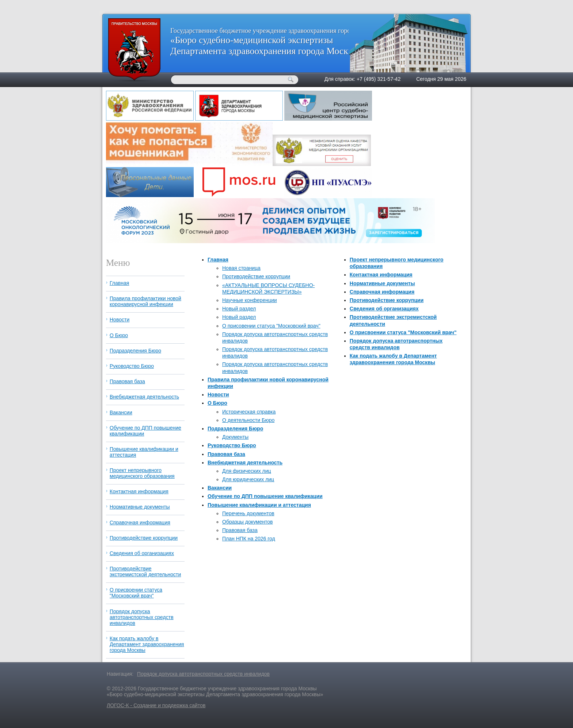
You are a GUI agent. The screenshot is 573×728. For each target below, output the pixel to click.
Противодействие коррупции (256, 276)
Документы (235, 437)
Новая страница (241, 268)
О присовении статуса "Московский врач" (271, 326)
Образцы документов (247, 522)
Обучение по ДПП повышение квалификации (265, 496)
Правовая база (226, 454)
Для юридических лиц (248, 479)
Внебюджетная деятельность (245, 463)
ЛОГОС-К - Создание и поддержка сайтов (156, 705)
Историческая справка (249, 412)
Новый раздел (239, 309)
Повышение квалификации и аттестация (259, 505)
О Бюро (217, 403)
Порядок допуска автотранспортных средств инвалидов (142, 617)
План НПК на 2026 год (249, 539)
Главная (218, 260)
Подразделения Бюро (235, 429)
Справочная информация (382, 292)
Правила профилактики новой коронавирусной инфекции (145, 301)
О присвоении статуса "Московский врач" (403, 332)
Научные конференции (250, 300)
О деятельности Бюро (248, 420)
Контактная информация (381, 275)
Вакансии (220, 488)
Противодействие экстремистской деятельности (145, 572)
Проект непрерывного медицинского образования (142, 473)
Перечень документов (248, 513)
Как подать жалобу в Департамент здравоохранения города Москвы (147, 644)
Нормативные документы (382, 283)
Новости (218, 395)
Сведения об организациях (384, 309)
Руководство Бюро (232, 445)
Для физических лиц (247, 471)
